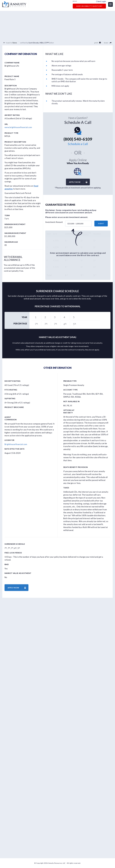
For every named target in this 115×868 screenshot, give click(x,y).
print (98, 43)
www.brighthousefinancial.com (18, 127)
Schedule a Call (78, 144)
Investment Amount (54, 222)
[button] (110, 5)
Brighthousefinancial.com (16, 444)
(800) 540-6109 (80, 2)
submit (101, 224)
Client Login (101, 2)
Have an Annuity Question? (89, 7)
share (108, 43)
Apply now (79, 182)
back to (10, 43)
